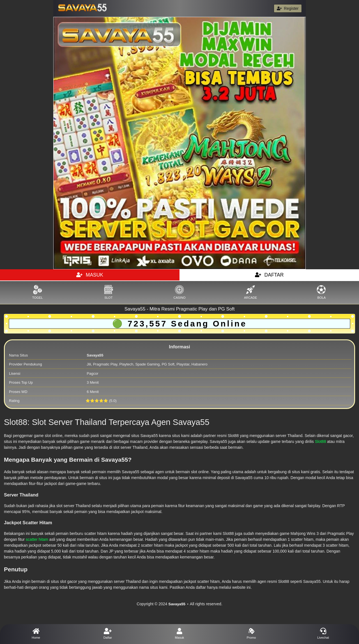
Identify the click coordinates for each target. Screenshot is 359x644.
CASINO (179, 292)
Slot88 (321, 441)
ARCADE (251, 292)
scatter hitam (37, 539)
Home (36, 634)
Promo (251, 634)
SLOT (108, 292)
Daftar (108, 634)
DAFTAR (269, 275)
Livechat (323, 634)
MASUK (90, 275)
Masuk (179, 634)
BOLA (322, 292)
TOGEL (37, 292)
